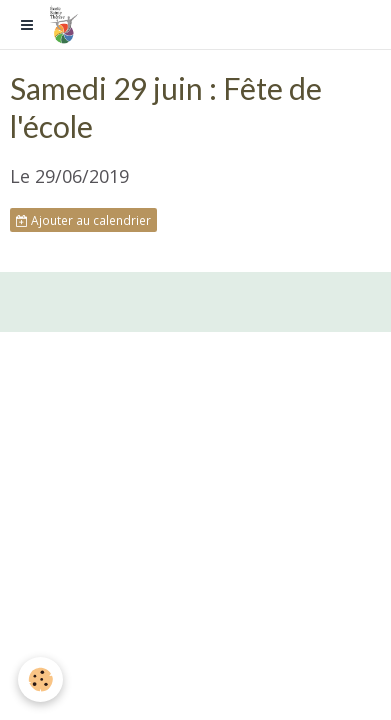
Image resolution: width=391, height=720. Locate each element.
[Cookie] (40, 679)
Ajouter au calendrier (83, 220)
